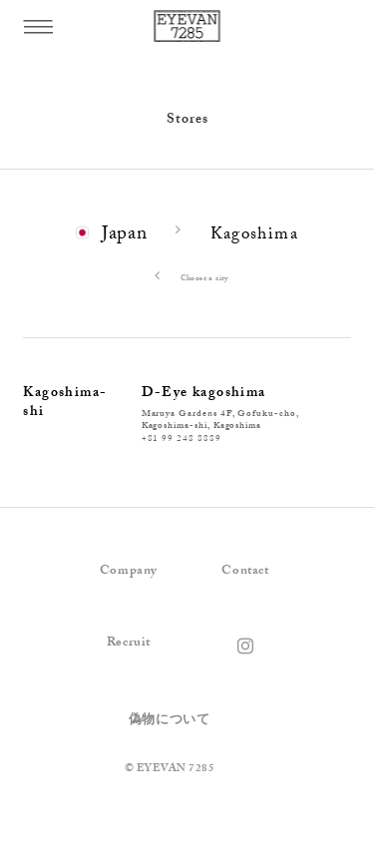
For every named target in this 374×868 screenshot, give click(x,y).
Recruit (129, 644)
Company (129, 572)
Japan (125, 235)
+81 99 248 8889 (182, 440)
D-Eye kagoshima (204, 394)
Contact (245, 572)
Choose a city (187, 279)
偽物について (170, 721)
